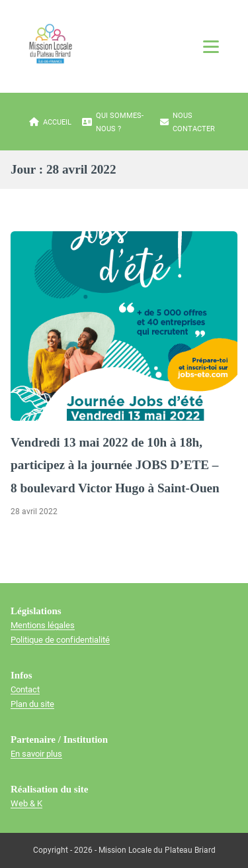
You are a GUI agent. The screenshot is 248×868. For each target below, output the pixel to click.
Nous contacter (187, 122)
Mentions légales (43, 625)
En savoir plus (36, 754)
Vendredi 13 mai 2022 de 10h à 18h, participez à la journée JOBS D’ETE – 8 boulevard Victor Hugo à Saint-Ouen (115, 465)
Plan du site (32, 704)
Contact (25, 689)
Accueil (50, 123)
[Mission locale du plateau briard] (50, 44)
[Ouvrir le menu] (211, 46)
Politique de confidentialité (60, 640)
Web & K (26, 803)
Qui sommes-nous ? (113, 122)
